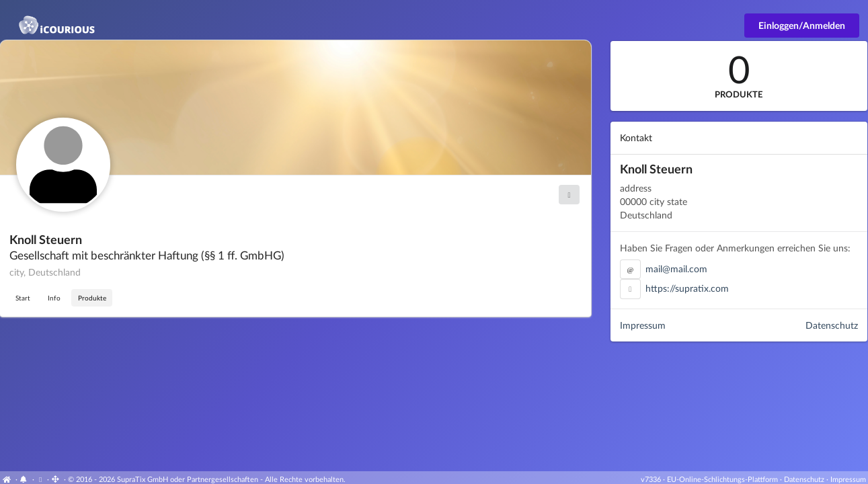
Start (23, 298)
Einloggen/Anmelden (802, 25)
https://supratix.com (687, 288)
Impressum (643, 325)
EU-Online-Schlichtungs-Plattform (722, 479)
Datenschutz (832, 325)
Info (54, 298)
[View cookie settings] (41, 479)
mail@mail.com (676, 269)
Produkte (92, 298)
